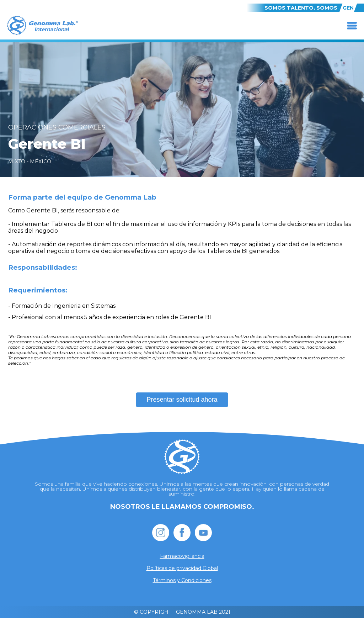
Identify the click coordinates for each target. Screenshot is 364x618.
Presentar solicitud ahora (182, 400)
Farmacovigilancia (182, 556)
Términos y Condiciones (182, 580)
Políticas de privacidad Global (182, 568)
